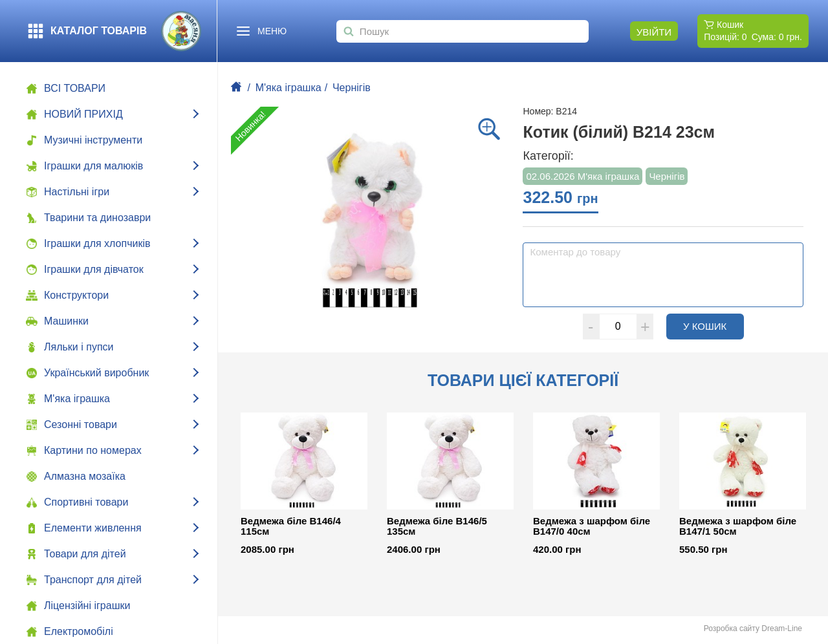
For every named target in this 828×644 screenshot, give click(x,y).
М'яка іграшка (289, 88)
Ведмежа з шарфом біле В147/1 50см (738, 527)
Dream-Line (782, 628)
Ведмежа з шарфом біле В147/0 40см (592, 527)
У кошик (714, 326)
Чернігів (352, 88)
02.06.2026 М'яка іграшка (583, 176)
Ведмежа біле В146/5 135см (437, 527)
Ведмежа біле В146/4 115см (291, 527)
